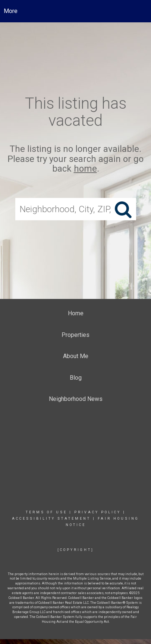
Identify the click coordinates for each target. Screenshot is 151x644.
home (85, 169)
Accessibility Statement (51, 519)
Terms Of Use (46, 512)
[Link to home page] (75, 11)
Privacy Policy (97, 512)
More (11, 11)
